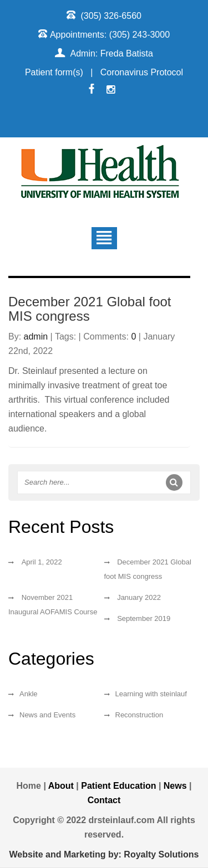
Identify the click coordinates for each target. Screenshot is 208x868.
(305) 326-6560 (111, 16)
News (175, 786)
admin (36, 337)
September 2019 (144, 618)
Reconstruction (139, 715)
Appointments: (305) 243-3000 (110, 35)
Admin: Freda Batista (112, 53)
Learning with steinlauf (151, 694)
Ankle (29, 694)
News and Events (47, 715)
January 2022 (139, 597)
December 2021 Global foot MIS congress (90, 309)
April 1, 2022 (42, 562)
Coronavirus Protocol (142, 72)
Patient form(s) (54, 72)
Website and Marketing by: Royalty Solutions (104, 854)
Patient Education (120, 786)
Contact (104, 800)
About (61, 786)
